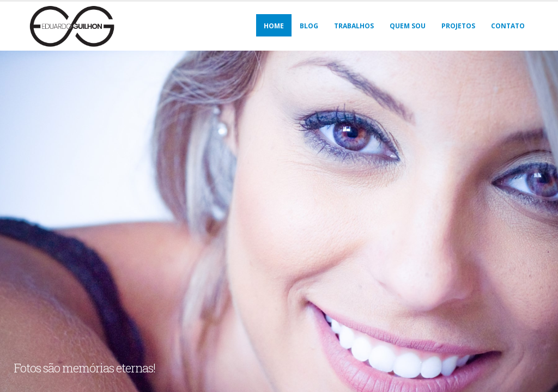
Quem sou (408, 26)
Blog (309, 26)
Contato (508, 26)
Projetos (458, 26)
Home (274, 26)
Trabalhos (354, 26)
